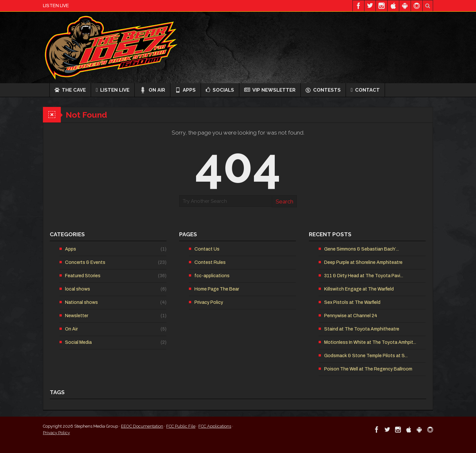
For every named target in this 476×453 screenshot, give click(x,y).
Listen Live (113, 90)
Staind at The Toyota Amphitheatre (362, 329)
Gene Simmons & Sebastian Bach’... (362, 249)
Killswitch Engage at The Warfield (359, 289)
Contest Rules (210, 262)
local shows (78, 289)
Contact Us (207, 249)
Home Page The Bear (217, 289)
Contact (365, 90)
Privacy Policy (209, 302)
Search (284, 201)
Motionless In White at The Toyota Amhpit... (370, 342)
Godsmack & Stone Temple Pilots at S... (366, 356)
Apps (185, 90)
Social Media (78, 342)
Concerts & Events (85, 262)
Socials (220, 90)
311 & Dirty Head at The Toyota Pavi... (364, 276)
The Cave (70, 90)
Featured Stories (83, 276)
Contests (323, 90)
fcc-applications (212, 276)
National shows (81, 302)
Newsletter (77, 316)
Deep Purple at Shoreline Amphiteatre (363, 262)
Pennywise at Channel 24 (351, 316)
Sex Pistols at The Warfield (352, 302)
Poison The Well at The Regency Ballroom (368, 369)
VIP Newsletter (270, 90)
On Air (152, 90)
